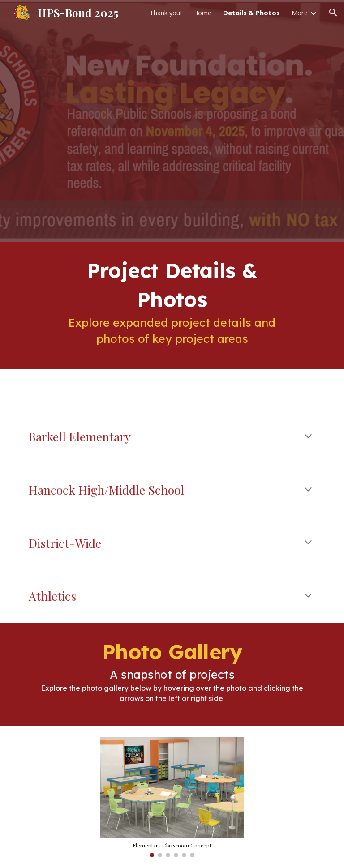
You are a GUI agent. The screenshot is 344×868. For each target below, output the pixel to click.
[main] (172, 306)
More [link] (300, 13)
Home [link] (202, 13)
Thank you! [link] (165, 13)
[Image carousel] (172, 797)
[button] (333, 13)
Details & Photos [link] (252, 13)
